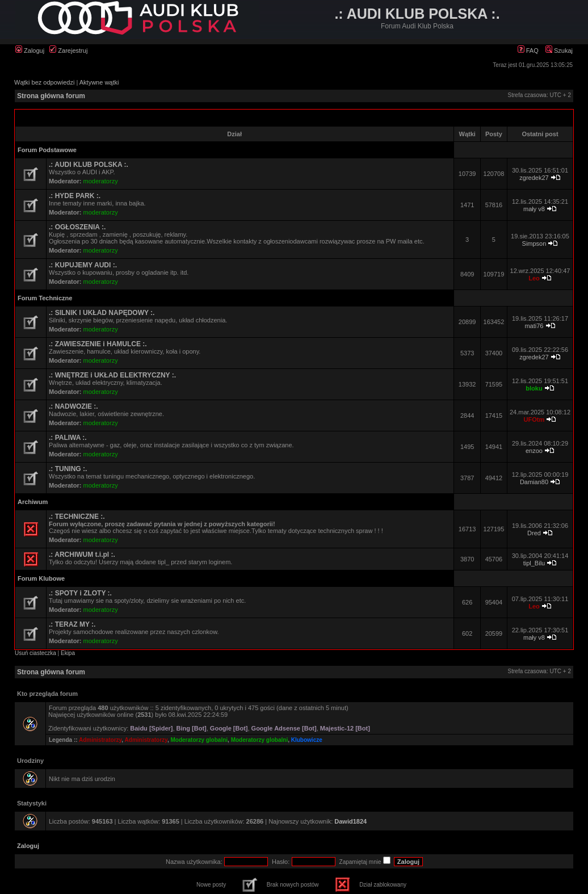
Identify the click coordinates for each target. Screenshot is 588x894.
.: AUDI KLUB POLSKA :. (89, 165)
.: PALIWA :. (68, 438)
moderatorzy (101, 181)
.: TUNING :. (68, 469)
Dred (534, 533)
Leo (534, 278)
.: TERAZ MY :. (72, 624)
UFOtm (534, 419)
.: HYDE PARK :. (75, 196)
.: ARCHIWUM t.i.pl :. (82, 555)
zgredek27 (534, 178)
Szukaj (559, 51)
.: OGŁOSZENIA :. (77, 227)
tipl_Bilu (534, 563)
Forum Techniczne (45, 298)
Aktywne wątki (99, 82)
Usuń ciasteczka (35, 653)
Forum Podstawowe (47, 150)
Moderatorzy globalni (199, 740)
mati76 (534, 326)
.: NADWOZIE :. (73, 406)
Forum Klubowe (41, 578)
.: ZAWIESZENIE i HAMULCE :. (98, 344)
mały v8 (534, 209)
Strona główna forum (51, 96)
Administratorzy (100, 740)
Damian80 (534, 482)
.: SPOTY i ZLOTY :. (80, 593)
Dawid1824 (350, 821)
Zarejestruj (68, 51)
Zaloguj (30, 51)
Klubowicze (307, 740)
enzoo (534, 451)
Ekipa (68, 653)
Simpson (534, 244)
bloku (534, 388)
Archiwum (33, 502)
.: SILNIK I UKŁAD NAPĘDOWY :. (102, 313)
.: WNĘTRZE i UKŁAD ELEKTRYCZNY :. (112, 375)
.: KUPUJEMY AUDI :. (83, 265)
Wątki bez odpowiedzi (44, 82)
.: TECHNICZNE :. (77, 517)
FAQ (528, 51)
